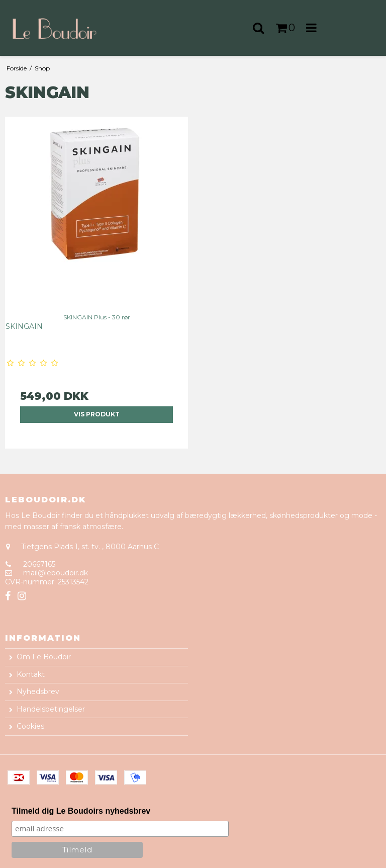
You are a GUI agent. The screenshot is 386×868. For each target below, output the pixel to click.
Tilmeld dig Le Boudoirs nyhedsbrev (81, 811)
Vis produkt (97, 414)
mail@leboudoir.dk (56, 573)
